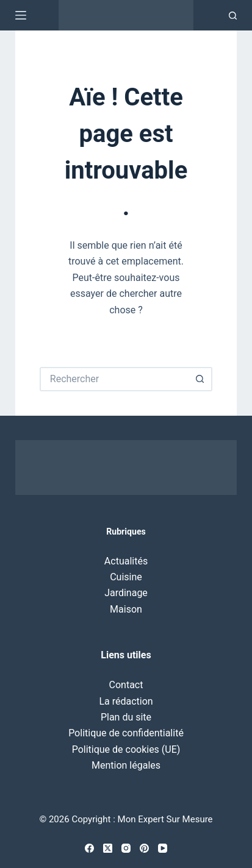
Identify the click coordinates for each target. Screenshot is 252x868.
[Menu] (21, 15)
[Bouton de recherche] (200, 379)
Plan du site (126, 717)
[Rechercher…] (114, 379)
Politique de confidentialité (126, 733)
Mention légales (126, 765)
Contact (126, 685)
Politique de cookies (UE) (126, 749)
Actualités (126, 561)
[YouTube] (163, 848)
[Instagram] (126, 848)
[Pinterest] (144, 848)
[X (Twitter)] (108, 848)
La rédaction (126, 701)
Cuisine (126, 577)
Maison (126, 609)
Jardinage (126, 593)
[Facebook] (89, 848)
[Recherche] (233, 16)
